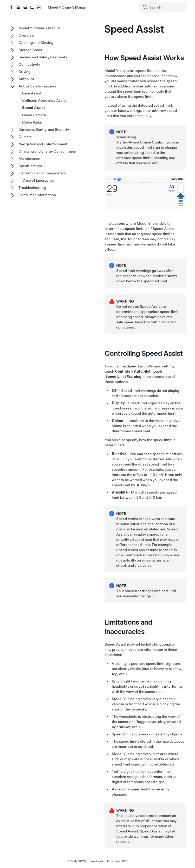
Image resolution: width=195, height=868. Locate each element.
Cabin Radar (32, 122)
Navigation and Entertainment (43, 144)
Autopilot (26, 79)
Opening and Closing (36, 43)
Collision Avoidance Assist (44, 100)
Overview (26, 35)
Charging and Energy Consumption (47, 151)
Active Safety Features (37, 86)
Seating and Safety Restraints (43, 57)
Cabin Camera (34, 115)
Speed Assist (34, 108)
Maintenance (29, 159)
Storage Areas (30, 50)
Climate (25, 137)
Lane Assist (32, 93)
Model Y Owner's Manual (39, 28)
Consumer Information (37, 195)
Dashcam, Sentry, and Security (44, 129)
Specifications (31, 166)
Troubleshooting (32, 188)
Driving (24, 72)
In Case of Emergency (37, 180)
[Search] (163, 7)
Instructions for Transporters (42, 173)
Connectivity (29, 64)
